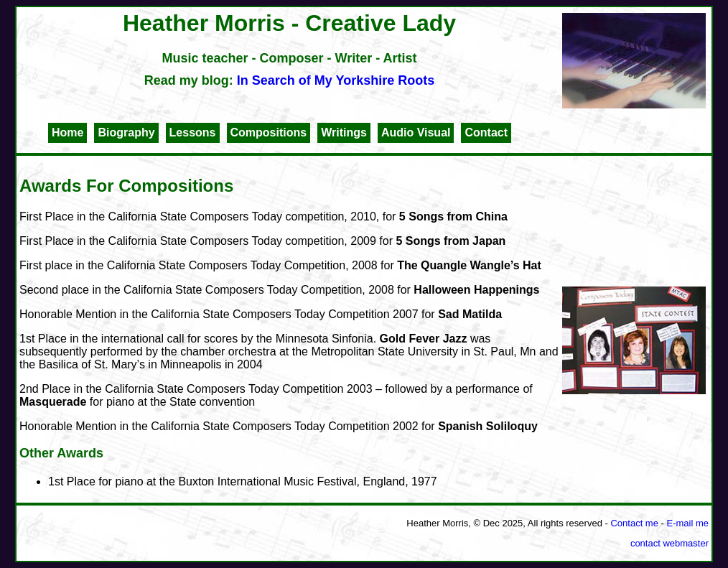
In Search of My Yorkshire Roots (336, 80)
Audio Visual (416, 132)
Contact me (634, 523)
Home (67, 132)
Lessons (193, 132)
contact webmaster (669, 543)
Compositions (269, 132)
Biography (126, 132)
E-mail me (687, 523)
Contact (486, 132)
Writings (344, 132)
